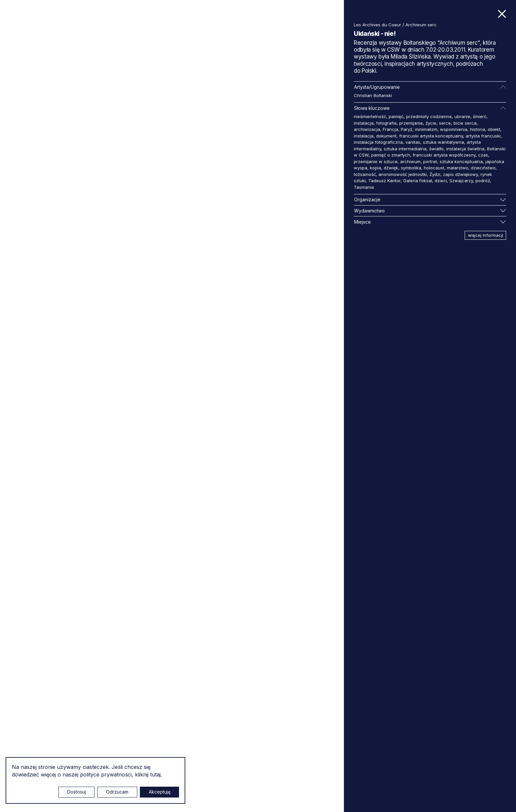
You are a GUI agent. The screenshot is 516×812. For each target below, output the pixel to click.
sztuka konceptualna (461, 161)
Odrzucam (117, 792)
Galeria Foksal (418, 181)
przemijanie (411, 123)
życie (431, 123)
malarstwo (458, 168)
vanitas (413, 142)
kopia (375, 168)
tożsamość (365, 174)
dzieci (441, 181)
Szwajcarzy (461, 181)
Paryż (407, 129)
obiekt (494, 129)
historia (477, 129)
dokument (386, 136)
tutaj (155, 775)
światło (436, 149)
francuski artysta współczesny (444, 155)
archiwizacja (367, 129)
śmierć (480, 116)
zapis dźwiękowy (460, 174)
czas (483, 155)
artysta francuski (483, 136)
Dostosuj (77, 792)
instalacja (364, 123)
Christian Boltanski (373, 95)
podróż (483, 181)
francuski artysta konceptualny (431, 136)
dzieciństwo (483, 168)
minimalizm (426, 129)
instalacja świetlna (465, 149)
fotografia (386, 123)
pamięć (396, 116)
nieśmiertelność (370, 116)
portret (430, 161)
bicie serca (465, 123)
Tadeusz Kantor (384, 181)
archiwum (410, 161)
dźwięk (391, 168)
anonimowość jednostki (403, 174)
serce (445, 123)
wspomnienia (454, 129)
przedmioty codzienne (429, 116)
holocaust (434, 168)
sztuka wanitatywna (443, 142)
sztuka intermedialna (405, 149)
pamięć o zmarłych (391, 155)
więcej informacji (486, 235)
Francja (390, 129)
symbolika (411, 168)
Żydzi (435, 174)
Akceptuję (160, 792)
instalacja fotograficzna (378, 142)
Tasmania (364, 187)
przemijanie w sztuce (376, 161)
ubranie (462, 116)
